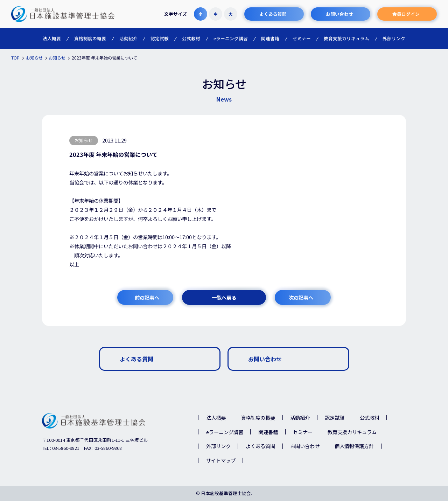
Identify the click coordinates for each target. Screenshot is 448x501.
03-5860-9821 (66, 448)
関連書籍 (268, 432)
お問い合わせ (305, 446)
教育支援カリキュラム (352, 432)
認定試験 (335, 417)
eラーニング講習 (225, 432)
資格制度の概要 (258, 417)
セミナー (303, 432)
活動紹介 (300, 417)
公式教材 (370, 417)
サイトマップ (221, 460)
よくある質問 (260, 446)
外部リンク (218, 446)
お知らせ (84, 140)
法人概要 (216, 417)
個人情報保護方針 (354, 446)
